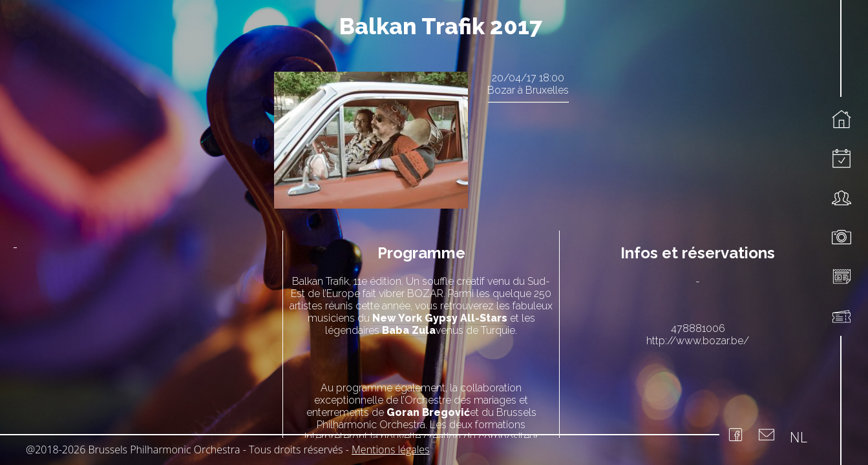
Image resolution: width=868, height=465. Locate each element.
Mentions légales (391, 449)
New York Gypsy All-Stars (440, 318)
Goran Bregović (428, 412)
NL (799, 437)
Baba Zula (409, 330)
